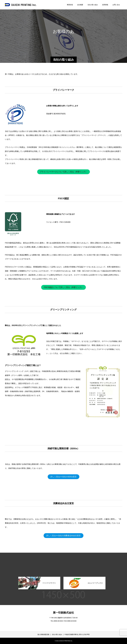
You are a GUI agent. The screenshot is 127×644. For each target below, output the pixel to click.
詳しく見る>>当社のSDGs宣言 (64, 477)
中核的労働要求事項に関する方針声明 (77, 634)
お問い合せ (116, 5)
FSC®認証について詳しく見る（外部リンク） (64, 287)
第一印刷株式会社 (63, 613)
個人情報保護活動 (43, 634)
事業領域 (70, 5)
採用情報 (105, 5)
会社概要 (80, 5)
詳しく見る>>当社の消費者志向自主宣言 (64, 536)
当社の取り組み (93, 5)
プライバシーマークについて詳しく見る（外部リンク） (63, 172)
